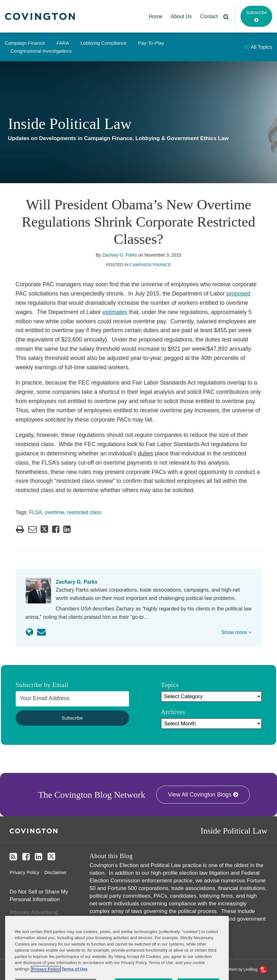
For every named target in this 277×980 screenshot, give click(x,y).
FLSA (35, 512)
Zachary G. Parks (120, 255)
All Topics (258, 47)
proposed (239, 294)
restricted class (84, 512)
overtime (54, 512)
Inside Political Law (70, 124)
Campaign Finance (25, 43)
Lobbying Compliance (104, 43)
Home (156, 16)
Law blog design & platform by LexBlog (229, 969)
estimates (115, 312)
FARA (63, 43)
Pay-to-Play (151, 43)
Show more (236, 632)
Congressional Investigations (41, 51)
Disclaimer (56, 872)
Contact (209, 16)
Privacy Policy (24, 872)
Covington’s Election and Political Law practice (146, 865)
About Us (181, 16)
